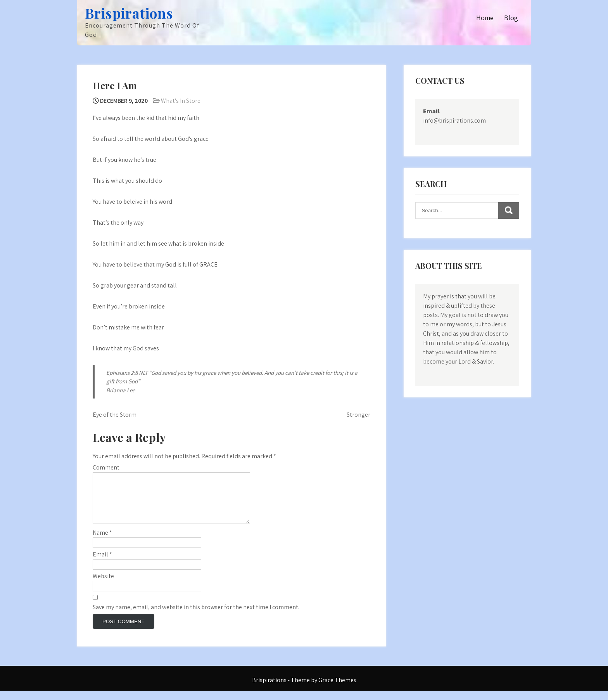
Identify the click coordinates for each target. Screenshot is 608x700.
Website (103, 585)
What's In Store (181, 101)
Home (485, 18)
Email (102, 564)
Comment (106, 467)
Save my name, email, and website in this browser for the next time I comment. (196, 616)
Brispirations (129, 13)
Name (102, 542)
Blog (511, 18)
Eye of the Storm (115, 415)
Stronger (358, 415)
